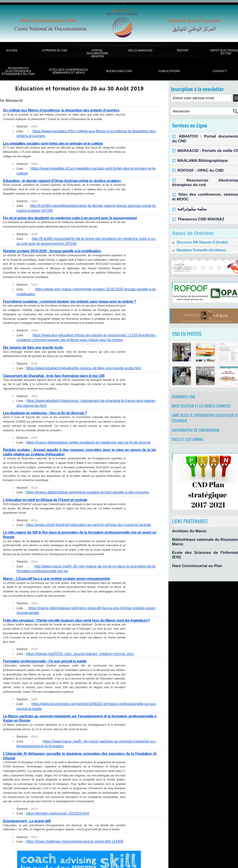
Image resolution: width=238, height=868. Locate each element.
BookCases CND (119, 71)
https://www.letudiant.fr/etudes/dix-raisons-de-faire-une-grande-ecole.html (78, 359)
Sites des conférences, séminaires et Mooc (69, 71)
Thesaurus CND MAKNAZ (197, 209)
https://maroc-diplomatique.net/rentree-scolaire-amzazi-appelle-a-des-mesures (82, 483)
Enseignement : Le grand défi (28, 816)
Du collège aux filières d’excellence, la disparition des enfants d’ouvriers (64, 110)
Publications (170, 71)
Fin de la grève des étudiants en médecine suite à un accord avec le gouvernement (73, 213)
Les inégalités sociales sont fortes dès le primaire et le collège (55, 143)
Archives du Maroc (187, 534)
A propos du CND (55, 50)
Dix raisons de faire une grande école (34, 338)
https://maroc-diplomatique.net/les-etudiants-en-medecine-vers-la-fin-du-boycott (83, 433)
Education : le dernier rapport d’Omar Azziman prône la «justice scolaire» (65, 176)
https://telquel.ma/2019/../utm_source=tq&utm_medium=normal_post (75, 649)
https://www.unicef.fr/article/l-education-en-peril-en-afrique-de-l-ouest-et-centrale (83, 515)
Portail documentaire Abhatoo (97, 53)
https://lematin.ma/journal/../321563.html (55, 808)
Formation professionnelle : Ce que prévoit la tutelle (47, 656)
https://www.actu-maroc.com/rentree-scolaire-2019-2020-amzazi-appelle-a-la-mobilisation (90, 284)
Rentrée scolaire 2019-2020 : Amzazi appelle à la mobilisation (54, 246)
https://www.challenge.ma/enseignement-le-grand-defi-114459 (70, 837)
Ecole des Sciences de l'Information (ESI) (204, 549)
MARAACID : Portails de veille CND (204, 145)
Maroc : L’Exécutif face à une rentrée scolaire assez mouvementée (59, 569)
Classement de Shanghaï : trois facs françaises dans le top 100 (56, 366)
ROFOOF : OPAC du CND (197, 164)
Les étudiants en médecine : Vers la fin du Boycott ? (47, 403)
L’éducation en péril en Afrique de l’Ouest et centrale (47, 490)
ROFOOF (183, 50)
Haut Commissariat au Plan (193, 557)
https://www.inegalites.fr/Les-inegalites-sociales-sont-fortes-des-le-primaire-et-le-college (88, 169)
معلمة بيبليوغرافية (189, 200)
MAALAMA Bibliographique (198, 155)
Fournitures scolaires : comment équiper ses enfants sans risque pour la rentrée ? (72, 292)
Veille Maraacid (140, 50)
